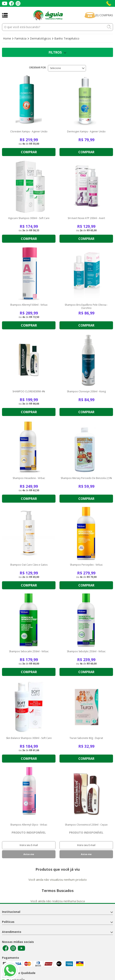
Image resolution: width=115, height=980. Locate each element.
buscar (109, 27)
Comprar (29, 152)
